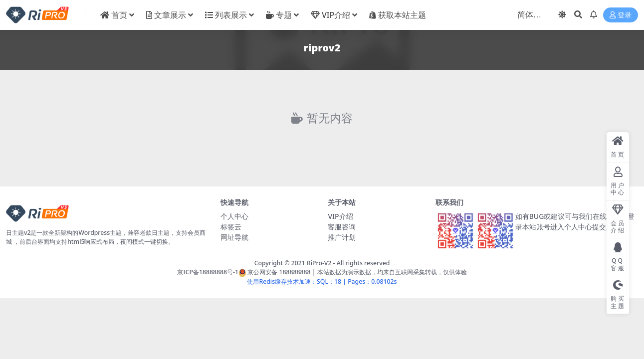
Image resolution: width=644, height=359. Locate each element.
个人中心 (234, 216)
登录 (621, 15)
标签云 (231, 227)
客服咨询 (342, 227)
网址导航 (234, 237)
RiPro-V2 (319, 263)
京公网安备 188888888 (275, 272)
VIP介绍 (340, 216)
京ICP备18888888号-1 (208, 272)
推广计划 (342, 237)
